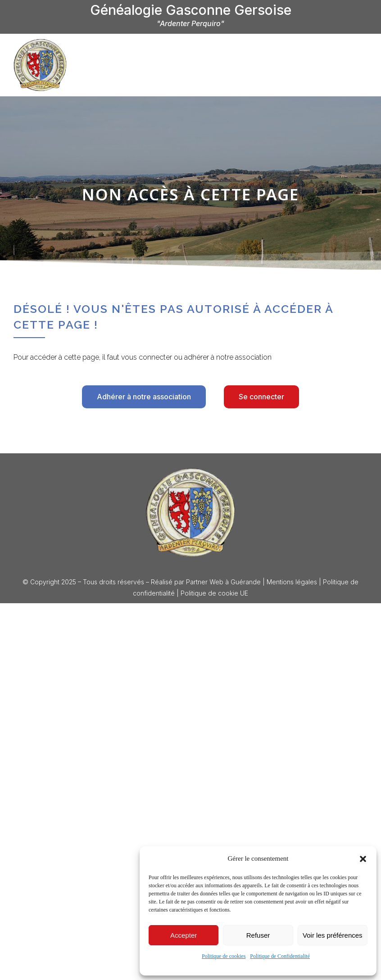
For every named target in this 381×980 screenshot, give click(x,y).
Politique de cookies (224, 956)
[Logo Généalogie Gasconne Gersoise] (190, 512)
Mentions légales (292, 582)
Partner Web (205, 582)
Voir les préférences (333, 935)
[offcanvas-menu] (358, 64)
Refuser (258, 935)
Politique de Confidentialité (280, 956)
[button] (363, 859)
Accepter (184, 935)
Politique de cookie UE (214, 593)
